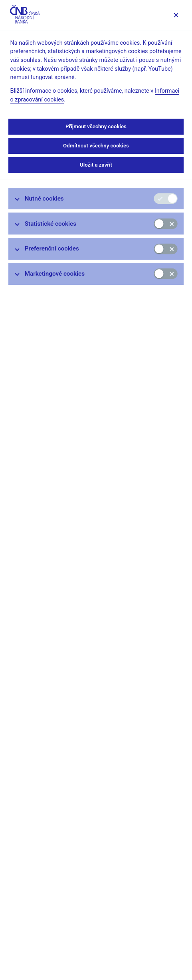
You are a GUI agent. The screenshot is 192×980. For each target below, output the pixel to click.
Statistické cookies (50, 224)
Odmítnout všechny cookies (96, 146)
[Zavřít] (176, 15)
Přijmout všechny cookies (96, 126)
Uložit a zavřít (96, 165)
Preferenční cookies (52, 248)
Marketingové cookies (55, 274)
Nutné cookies (44, 199)
